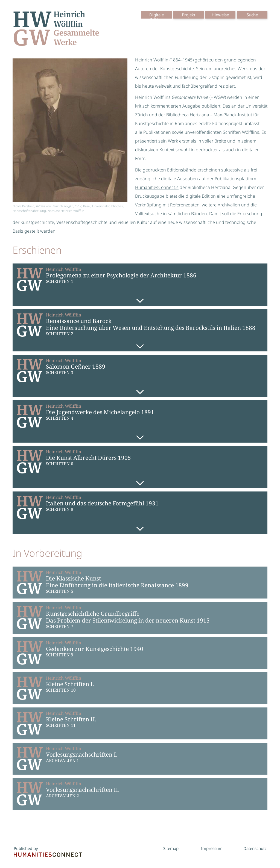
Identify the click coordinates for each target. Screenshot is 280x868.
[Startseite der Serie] (56, 29)
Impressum (212, 848)
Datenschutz (255, 848)
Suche (252, 15)
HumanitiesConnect (155, 187)
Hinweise (220, 15)
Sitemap (171, 848)
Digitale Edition (157, 17)
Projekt (189, 15)
